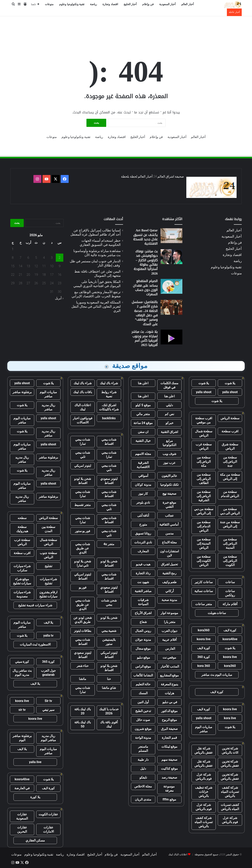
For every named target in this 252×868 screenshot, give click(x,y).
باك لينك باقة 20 (83, 711)
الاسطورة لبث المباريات (35, 644)
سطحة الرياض (230, 418)
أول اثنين (143, 702)
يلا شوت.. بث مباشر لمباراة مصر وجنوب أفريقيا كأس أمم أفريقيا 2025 (145, 338)
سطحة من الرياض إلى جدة (230, 462)
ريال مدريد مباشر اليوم (48, 738)
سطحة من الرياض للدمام (230, 494)
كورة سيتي (22, 662)
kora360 (204, 630)
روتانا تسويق (143, 533)
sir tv (22, 710)
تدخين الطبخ (143, 711)
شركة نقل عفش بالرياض (204, 750)
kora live (230, 718)
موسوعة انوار (169, 613)
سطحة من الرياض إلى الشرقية (204, 496)
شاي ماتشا (109, 688)
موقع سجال (143, 649)
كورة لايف (230, 630)
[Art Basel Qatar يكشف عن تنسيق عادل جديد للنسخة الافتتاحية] (171, 236)
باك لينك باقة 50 (83, 724)
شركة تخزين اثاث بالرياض (230, 750)
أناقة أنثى (143, 516)
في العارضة (22, 788)
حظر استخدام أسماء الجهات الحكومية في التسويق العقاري (100, 243)
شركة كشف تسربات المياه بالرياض (230, 792)
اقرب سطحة (230, 431)
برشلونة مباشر (22, 392)
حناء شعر (83, 666)
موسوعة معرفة (169, 788)
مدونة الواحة (143, 738)
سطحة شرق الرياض (230, 446)
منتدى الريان (143, 799)
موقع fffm (169, 799)
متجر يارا (170, 622)
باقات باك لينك (83, 392)
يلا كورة (35, 797)
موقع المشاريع (170, 675)
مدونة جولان (143, 640)
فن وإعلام (148, 4)
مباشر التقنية (143, 591)
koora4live (230, 639)
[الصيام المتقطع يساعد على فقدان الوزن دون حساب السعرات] (171, 286)
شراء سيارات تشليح (48, 581)
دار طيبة (143, 760)
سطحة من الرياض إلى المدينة (230, 543)
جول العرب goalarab (48, 673)
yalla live (35, 762)
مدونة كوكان (143, 485)
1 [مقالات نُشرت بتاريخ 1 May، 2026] (13, 249)
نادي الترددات (143, 542)
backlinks (109, 418)
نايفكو (143, 777)
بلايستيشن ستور (109, 642)
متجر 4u (109, 544)
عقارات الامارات (48, 829)
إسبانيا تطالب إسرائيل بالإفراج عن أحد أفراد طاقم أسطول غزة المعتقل (96, 232)
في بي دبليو (169, 702)
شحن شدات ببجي (109, 603)
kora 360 (204, 666)
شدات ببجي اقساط (109, 442)
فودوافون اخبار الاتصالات (83, 420)
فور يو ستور (83, 531)
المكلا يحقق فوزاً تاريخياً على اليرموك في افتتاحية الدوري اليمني (97, 284)
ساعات (230, 582)
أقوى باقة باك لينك (109, 724)
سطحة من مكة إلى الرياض (230, 477)
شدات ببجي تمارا (83, 442)
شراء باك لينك (109, 383)
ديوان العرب (170, 631)
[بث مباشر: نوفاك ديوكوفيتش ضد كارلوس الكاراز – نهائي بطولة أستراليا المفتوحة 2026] (171, 257)
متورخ (143, 524)
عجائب (169, 516)
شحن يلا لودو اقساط (83, 481)
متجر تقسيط (83, 505)
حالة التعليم (143, 684)
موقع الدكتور (170, 711)
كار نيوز (143, 494)
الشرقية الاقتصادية (143, 465)
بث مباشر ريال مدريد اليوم (22, 673)
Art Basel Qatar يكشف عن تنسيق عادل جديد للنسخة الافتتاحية (145, 237)
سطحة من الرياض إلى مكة (204, 462)
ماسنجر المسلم (143, 749)
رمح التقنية (170, 573)
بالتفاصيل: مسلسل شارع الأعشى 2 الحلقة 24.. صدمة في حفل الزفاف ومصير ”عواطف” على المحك (145, 313)
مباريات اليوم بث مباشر (217, 675)
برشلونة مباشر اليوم (22, 738)
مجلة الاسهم (143, 454)
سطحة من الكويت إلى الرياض (204, 561)
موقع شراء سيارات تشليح (22, 581)
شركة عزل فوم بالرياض (204, 777)
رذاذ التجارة (143, 573)
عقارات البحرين (22, 829)
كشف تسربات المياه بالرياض (230, 807)
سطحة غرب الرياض (204, 446)
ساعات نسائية (204, 591)
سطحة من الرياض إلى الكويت (230, 561)
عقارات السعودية (22, 816)
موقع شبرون (143, 729)
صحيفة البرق (169, 729)
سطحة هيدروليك (22, 529)
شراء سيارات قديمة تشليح (35, 605)
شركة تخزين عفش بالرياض (230, 763)
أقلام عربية (169, 640)
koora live (204, 639)
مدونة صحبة (170, 600)
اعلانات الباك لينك (83, 407)
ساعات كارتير (204, 582)
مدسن (170, 533)
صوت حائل (143, 720)
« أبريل (59, 298)
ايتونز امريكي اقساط (83, 576)
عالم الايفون (170, 476)
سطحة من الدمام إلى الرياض (204, 526)
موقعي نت (170, 657)
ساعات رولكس (230, 593)
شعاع (143, 622)
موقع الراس (143, 666)
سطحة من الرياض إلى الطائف (204, 479)
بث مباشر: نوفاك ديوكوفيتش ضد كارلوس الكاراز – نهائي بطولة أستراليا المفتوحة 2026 (146, 262)
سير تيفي (48, 710)
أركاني (170, 591)
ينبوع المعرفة (170, 684)
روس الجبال (143, 631)
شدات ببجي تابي (83, 455)
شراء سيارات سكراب (22, 568)
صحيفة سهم (169, 760)
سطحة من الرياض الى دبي (230, 511)
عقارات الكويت (48, 814)
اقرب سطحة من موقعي (204, 420)
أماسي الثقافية (169, 524)
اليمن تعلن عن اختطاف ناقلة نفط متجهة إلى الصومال (98, 273)
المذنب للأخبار (169, 666)
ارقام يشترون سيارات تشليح (48, 594)
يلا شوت (230, 383)
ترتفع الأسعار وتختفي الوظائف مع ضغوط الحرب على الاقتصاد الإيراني (96, 294)
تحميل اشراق (170, 564)
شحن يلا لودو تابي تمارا (83, 563)
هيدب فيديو (143, 564)
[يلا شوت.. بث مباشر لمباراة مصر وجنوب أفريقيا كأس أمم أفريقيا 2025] (171, 337)
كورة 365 (48, 662)
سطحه (22, 518)
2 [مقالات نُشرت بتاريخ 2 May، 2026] (60, 258)
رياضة (93, 4)
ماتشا (83, 679)
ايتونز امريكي (83, 466)
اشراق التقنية (169, 432)
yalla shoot (230, 392)
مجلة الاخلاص (143, 786)
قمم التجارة (169, 738)
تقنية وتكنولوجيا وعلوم (72, 4)
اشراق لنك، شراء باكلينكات (109, 407)
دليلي (169, 405)
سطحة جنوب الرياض (48, 555)
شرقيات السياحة (143, 602)
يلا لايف (48, 622)
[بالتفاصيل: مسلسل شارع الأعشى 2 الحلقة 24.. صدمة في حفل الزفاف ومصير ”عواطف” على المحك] (171, 307)
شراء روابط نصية (109, 394)
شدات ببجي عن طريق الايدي (83, 548)
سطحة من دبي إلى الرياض (204, 511)
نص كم (169, 414)
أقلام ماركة (230, 604)
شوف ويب (170, 454)
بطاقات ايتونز (83, 631)
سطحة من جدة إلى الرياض (230, 524)
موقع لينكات (170, 747)
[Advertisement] (126, 29)
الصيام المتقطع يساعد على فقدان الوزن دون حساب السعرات (145, 288)
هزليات (169, 693)
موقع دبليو (143, 657)
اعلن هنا (143, 383)
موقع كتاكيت (169, 769)
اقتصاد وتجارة (110, 4)
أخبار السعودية (168, 4)
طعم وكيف (170, 582)
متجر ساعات (204, 604)
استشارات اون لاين (170, 553)
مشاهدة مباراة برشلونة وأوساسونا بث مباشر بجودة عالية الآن (97, 253)
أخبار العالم (188, 4)
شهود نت (143, 582)
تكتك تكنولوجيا (170, 485)
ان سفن (143, 432)
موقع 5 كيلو (143, 405)
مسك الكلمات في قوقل (170, 385)
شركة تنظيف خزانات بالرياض (204, 792)
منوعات (49, 4)
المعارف (143, 551)
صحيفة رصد (170, 777)
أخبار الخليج (130, 4)
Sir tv (48, 701)
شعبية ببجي (109, 631)
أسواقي (143, 476)
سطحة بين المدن (48, 529)
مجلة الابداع (170, 542)
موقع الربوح (170, 720)
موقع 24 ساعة (143, 423)
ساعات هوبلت (217, 613)
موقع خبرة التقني (170, 505)
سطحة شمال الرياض (204, 433)
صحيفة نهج (169, 494)
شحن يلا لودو (109, 618)
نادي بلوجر (143, 502)
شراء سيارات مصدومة (22, 594)
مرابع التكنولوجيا (169, 443)
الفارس (170, 649)
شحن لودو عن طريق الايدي (83, 620)
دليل (143, 769)
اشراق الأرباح (143, 613)
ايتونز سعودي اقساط (109, 481)
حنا (109, 679)
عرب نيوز (169, 463)
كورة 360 (204, 657)
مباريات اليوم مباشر (204, 729)
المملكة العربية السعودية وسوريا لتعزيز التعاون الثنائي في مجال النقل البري (96, 306)
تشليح (48, 566)
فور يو (83, 587)
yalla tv (48, 636)
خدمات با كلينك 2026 (109, 711)
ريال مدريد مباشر (48, 407)
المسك (143, 693)
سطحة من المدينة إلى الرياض (204, 543)
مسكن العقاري (35, 840)
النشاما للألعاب (143, 675)
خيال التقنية (143, 441)
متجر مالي (143, 414)
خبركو (170, 423)
